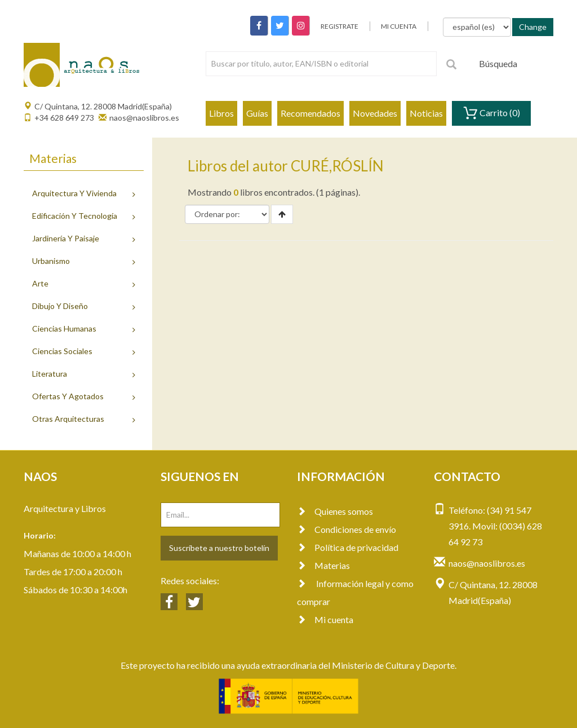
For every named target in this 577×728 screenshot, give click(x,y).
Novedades (375, 113)
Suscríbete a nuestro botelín (219, 548)
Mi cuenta (325, 619)
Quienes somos (335, 511)
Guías (257, 113)
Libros (221, 113)
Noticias (426, 113)
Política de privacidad (348, 547)
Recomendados (310, 113)
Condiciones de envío (347, 529)
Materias (323, 565)
